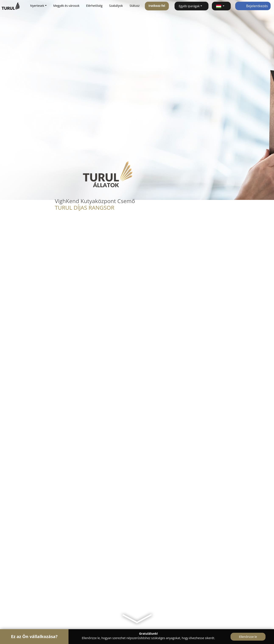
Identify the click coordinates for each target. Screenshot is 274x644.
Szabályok (116, 6)
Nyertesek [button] (37, 6)
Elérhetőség (94, 6)
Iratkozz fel (157, 6)
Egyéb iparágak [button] (189, 6)
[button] (221, 6)
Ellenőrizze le (248, 637)
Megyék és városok (66, 6)
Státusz (135, 6)
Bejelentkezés (253, 6)
